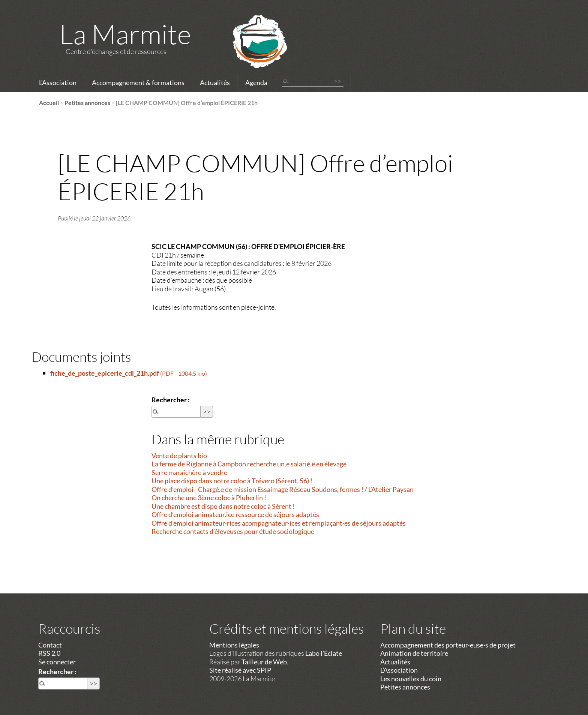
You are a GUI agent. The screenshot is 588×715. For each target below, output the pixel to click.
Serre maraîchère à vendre (189, 472)
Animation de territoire (414, 653)
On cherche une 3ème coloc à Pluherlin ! (209, 498)
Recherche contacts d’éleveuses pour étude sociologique (233, 531)
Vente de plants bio (179, 456)
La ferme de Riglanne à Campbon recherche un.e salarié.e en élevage (249, 464)
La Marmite (125, 34)
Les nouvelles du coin (411, 679)
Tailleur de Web (264, 662)
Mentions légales (234, 645)
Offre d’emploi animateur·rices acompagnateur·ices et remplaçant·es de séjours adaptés (279, 523)
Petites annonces (87, 103)
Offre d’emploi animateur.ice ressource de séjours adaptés (235, 514)
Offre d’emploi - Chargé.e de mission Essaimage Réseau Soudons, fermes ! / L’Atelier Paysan (283, 489)
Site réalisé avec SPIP (240, 670)
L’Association (58, 82)
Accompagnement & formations (138, 82)
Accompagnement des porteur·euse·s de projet (448, 645)
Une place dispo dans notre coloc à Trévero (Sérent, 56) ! (232, 481)
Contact (50, 645)
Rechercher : (171, 400)
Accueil (49, 103)
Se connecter (57, 662)
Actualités (215, 82)
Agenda (256, 82)
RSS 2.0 (49, 653)
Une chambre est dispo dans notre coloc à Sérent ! (223, 506)
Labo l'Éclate (324, 653)
